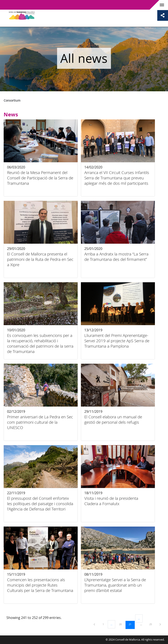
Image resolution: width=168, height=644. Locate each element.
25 (152, 624)
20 (122, 624)
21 (132, 624)
